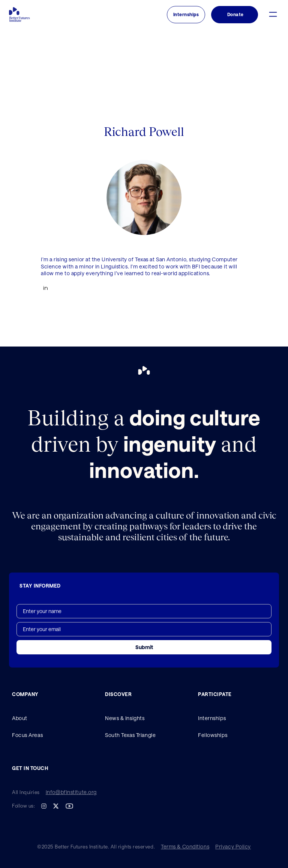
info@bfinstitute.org (71, 792)
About (20, 718)
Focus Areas (27, 735)
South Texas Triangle (130, 735)
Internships (212, 718)
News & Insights (125, 718)
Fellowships (213, 735)
